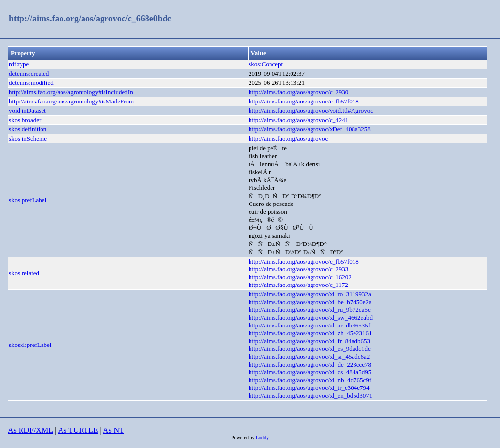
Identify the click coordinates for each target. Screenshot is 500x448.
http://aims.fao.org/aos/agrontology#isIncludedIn (71, 92)
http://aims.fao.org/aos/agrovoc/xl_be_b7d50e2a (310, 302)
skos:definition (28, 129)
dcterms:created (29, 73)
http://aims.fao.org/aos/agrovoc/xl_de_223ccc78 (310, 364)
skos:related (24, 273)
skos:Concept (266, 64)
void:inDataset (27, 111)
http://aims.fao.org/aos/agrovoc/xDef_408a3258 (310, 129)
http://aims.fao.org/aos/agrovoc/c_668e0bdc (90, 19)
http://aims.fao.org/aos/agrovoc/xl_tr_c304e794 (309, 388)
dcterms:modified (31, 83)
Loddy (262, 438)
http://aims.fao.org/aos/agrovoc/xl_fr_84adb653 (309, 341)
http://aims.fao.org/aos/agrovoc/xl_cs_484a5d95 (310, 372)
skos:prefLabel (28, 200)
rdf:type (19, 64)
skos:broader (25, 120)
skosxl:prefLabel (30, 345)
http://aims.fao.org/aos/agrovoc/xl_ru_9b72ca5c (310, 310)
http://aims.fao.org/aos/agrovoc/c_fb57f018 (304, 101)
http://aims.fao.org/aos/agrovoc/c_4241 (298, 120)
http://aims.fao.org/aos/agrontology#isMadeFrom (71, 101)
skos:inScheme (28, 138)
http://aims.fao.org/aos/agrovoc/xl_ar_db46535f (309, 325)
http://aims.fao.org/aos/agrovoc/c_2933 (298, 269)
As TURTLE (78, 430)
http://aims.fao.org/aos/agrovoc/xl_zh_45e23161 (310, 333)
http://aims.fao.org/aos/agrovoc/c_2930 (298, 92)
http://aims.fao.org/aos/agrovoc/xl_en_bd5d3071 (310, 396)
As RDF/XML (30, 430)
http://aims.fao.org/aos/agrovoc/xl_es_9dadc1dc (310, 349)
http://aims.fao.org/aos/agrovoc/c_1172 (298, 285)
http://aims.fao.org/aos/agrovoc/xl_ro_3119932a (310, 294)
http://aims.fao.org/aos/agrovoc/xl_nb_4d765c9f (310, 380)
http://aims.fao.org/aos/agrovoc (288, 138)
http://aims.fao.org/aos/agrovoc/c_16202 (300, 277)
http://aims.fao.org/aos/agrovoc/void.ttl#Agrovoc (311, 111)
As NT (114, 430)
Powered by (244, 438)
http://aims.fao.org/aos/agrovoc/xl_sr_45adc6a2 (309, 356)
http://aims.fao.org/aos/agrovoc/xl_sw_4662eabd (311, 317)
